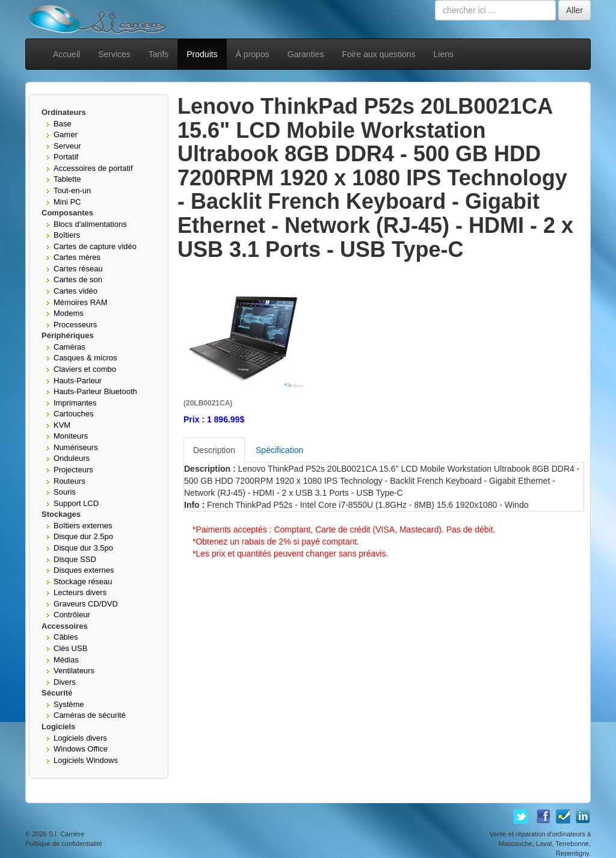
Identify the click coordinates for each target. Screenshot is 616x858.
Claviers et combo (85, 369)
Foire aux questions (378, 54)
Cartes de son (78, 279)
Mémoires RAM (81, 302)
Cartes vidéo (75, 291)
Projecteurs (73, 470)
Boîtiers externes (83, 526)
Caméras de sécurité (90, 715)
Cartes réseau (78, 269)
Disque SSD (75, 559)
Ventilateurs (74, 671)
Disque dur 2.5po (83, 536)
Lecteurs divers (80, 592)
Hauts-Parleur (78, 381)
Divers (65, 682)
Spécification (279, 450)
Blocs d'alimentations (90, 224)
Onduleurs (72, 458)
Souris (65, 492)
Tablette (67, 179)
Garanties (306, 54)
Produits (202, 54)
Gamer (66, 134)
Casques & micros (85, 358)
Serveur (67, 146)
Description (214, 450)
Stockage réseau (83, 582)
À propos (253, 54)
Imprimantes (75, 403)
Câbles (66, 637)
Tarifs (159, 54)
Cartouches (73, 414)
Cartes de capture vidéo (95, 246)
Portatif (66, 157)
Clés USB (70, 648)
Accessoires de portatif (93, 168)
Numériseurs (76, 447)
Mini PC (67, 202)
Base (63, 124)
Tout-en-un (72, 190)
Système (69, 704)
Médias (66, 660)
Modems (69, 313)
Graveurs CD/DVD (86, 604)
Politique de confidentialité (64, 844)
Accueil (66, 54)
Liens (444, 54)
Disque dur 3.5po (83, 548)
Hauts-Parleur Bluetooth (95, 391)
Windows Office (81, 749)
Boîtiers (67, 235)
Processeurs (75, 325)
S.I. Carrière (66, 834)
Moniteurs (71, 436)
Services (114, 54)
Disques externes (84, 570)
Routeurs (69, 481)
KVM (62, 425)
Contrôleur (72, 615)
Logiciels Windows (86, 760)
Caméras (69, 347)
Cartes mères (77, 257)
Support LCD (76, 503)
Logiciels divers (80, 738)
